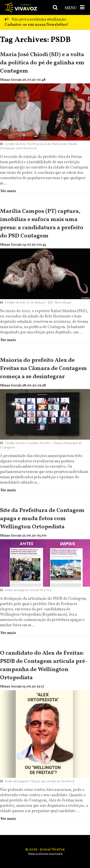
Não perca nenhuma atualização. (36, 22)
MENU (75, 8)
